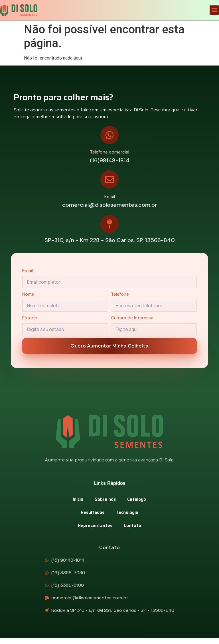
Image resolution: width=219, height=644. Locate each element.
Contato (132, 525)
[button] (214, 10)
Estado (30, 318)
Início (78, 499)
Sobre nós (105, 499)
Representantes (95, 525)
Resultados (93, 512)
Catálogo (137, 499)
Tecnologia (127, 512)
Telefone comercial (109, 152)
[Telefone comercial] (109, 135)
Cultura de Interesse (132, 318)
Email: (28, 270)
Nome (28, 294)
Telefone (120, 294)
